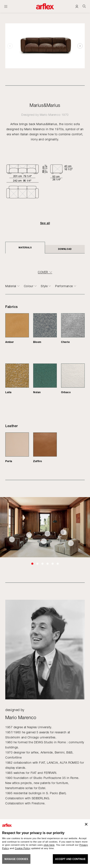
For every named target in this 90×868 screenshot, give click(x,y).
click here (49, 845)
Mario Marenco (50, 115)
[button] (80, 46)
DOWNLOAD (65, 249)
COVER (43, 272)
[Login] (77, 6)
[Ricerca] (84, 6)
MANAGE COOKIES (16, 859)
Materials (25, 247)
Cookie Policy (23, 848)
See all (45, 223)
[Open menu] (6, 6)
